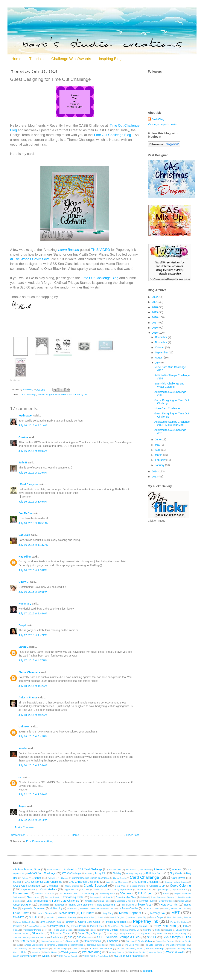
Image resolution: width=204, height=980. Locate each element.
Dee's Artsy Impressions (120, 890)
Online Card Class (89, 922)
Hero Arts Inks (169, 905)
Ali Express (131, 870)
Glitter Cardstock (167, 901)
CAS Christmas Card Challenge (44, 882)
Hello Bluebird (127, 905)
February (161, 460)
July (158, 363)
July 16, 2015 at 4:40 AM (33, 451)
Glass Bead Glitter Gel (125, 901)
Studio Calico (145, 941)
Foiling (143, 897)
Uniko (24, 952)
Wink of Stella (156, 952)
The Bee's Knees (133, 945)
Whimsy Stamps (117, 952)
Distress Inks (21, 893)
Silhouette (38, 933)
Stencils (113, 941)
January (160, 465)
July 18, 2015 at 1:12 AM (33, 686)
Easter (166, 894)
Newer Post (18, 835)
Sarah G (24, 647)
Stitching (130, 941)
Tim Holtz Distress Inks (100, 949)
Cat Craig (24, 535)
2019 (155, 312)
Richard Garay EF (131, 930)
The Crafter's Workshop (177, 945)
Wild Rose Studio (137, 952)
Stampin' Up (73, 941)
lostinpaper (26, 416)
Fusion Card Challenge (66, 901)
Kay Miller (25, 557)
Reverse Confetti (109, 930)
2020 (155, 307)
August (159, 358)
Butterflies (53, 878)
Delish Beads (144, 890)
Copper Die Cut (71, 890)
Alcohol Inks (115, 870)
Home (16, 59)
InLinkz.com (15, 380)
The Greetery (20, 949)
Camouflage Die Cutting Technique (90, 878)
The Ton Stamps (60, 949)
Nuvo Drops (157, 917)
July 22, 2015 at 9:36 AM (33, 794)
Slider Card (162, 933)
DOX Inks (126, 893)
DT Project (146, 893)
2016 (155, 328)
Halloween (59, 905)
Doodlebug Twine (107, 894)
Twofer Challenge (155, 949)
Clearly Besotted (95, 886)
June (158, 439)
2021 (155, 302)
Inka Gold (71, 908)
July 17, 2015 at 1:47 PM (33, 635)
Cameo (65, 878)
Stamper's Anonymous (52, 941)
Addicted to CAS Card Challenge (83, 869)
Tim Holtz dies (78, 949)
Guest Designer (46, 395)
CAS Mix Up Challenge (117, 882)
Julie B (23, 462)
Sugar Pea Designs (165, 941)
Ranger (93, 930)
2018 (155, 317)
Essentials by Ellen (126, 897)
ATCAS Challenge (71, 873)
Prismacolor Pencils (32, 930)
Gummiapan (44, 905)
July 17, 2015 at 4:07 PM (33, 660)
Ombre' (70, 922)
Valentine (36, 952)
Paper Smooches (116, 922)
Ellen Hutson (34, 897)
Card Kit (17, 882)
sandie (23, 748)
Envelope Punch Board (101, 897)
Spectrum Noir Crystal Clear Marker (30, 937)
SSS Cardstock (85, 937)
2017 (155, 323)
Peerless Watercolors (36, 926)
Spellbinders (57, 937)
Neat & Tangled (117, 917)
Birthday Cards (155, 873)
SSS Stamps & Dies (177, 937)
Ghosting (89, 901)
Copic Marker (29, 890)
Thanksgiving (115, 945)
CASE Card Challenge (26, 886)
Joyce (22, 806)
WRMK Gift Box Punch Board (96, 956)
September (162, 352)
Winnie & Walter (176, 952)
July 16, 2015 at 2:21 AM (33, 425)
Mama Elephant (63, 395)
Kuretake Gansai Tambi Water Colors (97, 908)
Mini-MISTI (19, 917)
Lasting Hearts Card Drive (176, 908)
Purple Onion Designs (63, 930)
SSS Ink (152, 937)
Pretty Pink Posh (164, 926)
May (158, 445)
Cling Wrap (120, 886)
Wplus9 (46, 956)
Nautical (102, 917)
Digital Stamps (179, 890)
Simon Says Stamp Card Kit (120, 933)
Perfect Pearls (78, 926)
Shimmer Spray (20, 933)
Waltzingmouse (69, 952)
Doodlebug (88, 894)
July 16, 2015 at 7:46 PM (33, 592)
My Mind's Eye (87, 917)
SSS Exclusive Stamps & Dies (118, 937)
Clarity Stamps (72, 886)
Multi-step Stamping (67, 917)
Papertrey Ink (80, 395)
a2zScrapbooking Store (27, 869)
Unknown (24, 726)
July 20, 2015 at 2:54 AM (33, 765)
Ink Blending (56, 908)
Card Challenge (28, 395)
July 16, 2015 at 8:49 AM (33, 502)
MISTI (33, 917)
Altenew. (177, 869)
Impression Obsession (33, 908)
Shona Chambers (29, 672)
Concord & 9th (157, 886)
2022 (155, 297)
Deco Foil (98, 890)
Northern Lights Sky (137, 917)
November (161, 342)
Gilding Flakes (104, 901)
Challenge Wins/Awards (71, 59)
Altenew (159, 869)
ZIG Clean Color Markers (128, 956)
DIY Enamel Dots (68, 894)
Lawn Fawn (21, 913)
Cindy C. (24, 582)
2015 (155, 333)
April (158, 450)
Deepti (23, 625)
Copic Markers (49, 889)
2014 (155, 471)
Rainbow (82, 930)
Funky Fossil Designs (37, 901)
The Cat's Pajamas (153, 945)
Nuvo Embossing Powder (179, 917)
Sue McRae (26, 513)
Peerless (18, 926)
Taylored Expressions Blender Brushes (65, 945)
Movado (50, 917)
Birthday (117, 873)
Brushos (37, 878)
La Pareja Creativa (128, 908)
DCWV (86, 890)
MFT (176, 913)
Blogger (147, 971)
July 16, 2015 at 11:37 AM (34, 545)
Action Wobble (53, 870)
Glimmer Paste (147, 901)
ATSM (88, 873)
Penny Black (57, 926)
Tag (18, 945)
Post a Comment (25, 827)
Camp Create (119, 878)
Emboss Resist (52, 897)
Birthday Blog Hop (134, 873)
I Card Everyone (29, 484)
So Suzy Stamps (180, 933)
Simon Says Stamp (89, 933)
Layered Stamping (45, 913)
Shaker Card (182, 930)
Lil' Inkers (88, 913)
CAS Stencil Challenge (145, 882)
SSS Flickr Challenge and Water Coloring (169, 385)
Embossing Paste (73, 897)
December (161, 337)
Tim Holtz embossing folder (129, 949)
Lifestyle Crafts (66, 913)
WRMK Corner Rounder (68, 956)
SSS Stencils (27, 941)
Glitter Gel (183, 901)
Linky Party (108, 913)
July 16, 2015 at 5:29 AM (33, 473)
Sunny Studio (185, 941)
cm (20, 777)
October (160, 347)
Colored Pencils (138, 886)
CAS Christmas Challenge (84, 882)
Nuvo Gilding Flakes (26, 922)
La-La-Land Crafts (151, 908)
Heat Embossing (106, 905)
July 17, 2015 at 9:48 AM (33, 613)
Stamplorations (92, 941)
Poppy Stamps (139, 926)
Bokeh (25, 878)
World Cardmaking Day (25, 956)
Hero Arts (145, 905)
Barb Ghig (158, 119)
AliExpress (145, 870)
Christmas (52, 886)
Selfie (158, 930)
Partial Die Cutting (179, 922)
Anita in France (28, 697)
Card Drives (178, 878)
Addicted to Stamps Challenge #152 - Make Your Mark (172, 423)
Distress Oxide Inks (45, 894)
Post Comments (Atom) (40, 841)
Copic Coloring (180, 886)
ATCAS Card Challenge (42, 873)
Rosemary (25, 604)
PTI (47, 930)
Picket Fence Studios (118, 926)
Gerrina (23, 437)
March (159, 455)
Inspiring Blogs (111, 59)
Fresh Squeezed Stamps (162, 897)
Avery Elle (100, 873)
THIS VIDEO (101, 250)
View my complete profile (162, 124)
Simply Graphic (145, 933)
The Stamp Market (40, 949)
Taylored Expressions (33, 945)
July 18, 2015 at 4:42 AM (33, 715)
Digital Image (162, 890)
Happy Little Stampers (81, 905)
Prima (16, 930)
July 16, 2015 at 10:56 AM (34, 523)
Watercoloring (92, 952)
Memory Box (158, 913)
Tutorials (36, 59)
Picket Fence (97, 926)
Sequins (168, 930)
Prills (185, 926)
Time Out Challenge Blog (112, 135)
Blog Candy (176, 873)
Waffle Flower (51, 952)
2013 (155, 477)
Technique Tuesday (96, 945)
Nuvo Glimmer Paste (51, 922)
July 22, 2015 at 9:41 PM (33, 820)
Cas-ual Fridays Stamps (176, 882)
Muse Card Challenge (167, 408)
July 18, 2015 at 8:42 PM (33, 736)
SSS (70, 937)
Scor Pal (147, 930)
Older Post (133, 835)
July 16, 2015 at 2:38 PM (33, 570)
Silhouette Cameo (61, 933)
